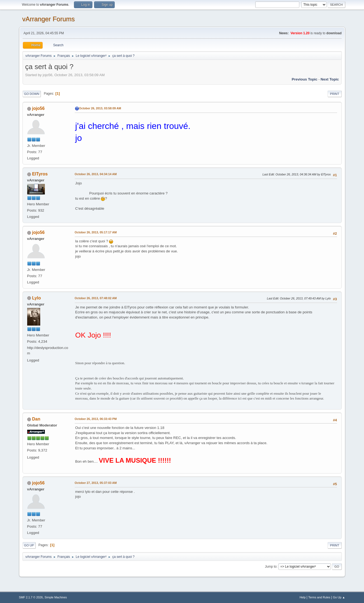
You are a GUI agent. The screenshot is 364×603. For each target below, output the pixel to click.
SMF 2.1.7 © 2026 (31, 597)
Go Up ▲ (339, 597)
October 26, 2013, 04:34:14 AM (96, 174)
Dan (36, 419)
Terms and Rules (319, 597)
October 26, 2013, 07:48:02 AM (96, 298)
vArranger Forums (49, 19)
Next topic (330, 79)
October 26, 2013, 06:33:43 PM (96, 419)
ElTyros (40, 174)
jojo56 (38, 108)
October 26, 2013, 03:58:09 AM (100, 108)
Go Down (32, 94)
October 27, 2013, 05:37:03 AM (96, 483)
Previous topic (305, 79)
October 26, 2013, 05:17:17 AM (96, 232)
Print (335, 94)
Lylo (36, 298)
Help (303, 597)
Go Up (29, 545)
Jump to (271, 567)
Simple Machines (56, 597)
